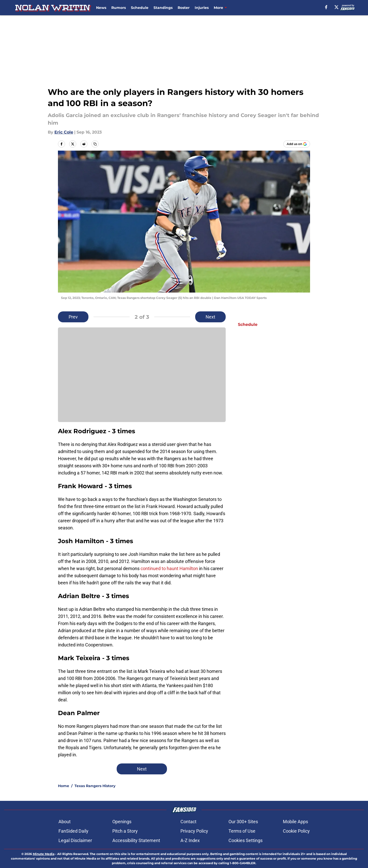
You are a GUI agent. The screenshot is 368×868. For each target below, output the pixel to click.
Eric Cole (64, 132)
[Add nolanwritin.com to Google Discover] (297, 144)
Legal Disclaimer (75, 840)
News (101, 8)
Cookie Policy (296, 831)
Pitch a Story (125, 831)
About (65, 822)
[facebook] (326, 7)
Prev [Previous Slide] (73, 317)
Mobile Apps (295, 822)
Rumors (119, 8)
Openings (122, 822)
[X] (336, 7)
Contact (188, 822)
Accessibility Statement (136, 840)
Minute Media (44, 854)
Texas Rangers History (95, 786)
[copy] (95, 144)
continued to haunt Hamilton (169, 568)
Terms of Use (242, 831)
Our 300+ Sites (243, 822)
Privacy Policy (194, 831)
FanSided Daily (73, 831)
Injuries (202, 8)
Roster (184, 8)
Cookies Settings (246, 840)
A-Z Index (190, 840)
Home (64, 786)
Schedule (140, 8)
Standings (163, 8)
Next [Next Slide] (210, 317)
